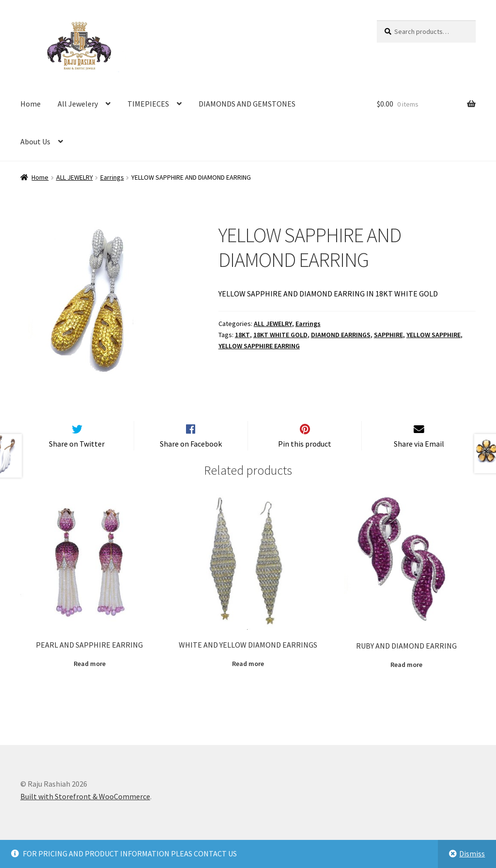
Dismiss (472, 853)
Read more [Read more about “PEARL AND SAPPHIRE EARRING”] (90, 680)
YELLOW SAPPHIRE (434, 335)
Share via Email (419, 460)
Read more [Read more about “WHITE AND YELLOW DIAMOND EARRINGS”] (248, 680)
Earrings (112, 177)
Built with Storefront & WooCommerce (85, 812)
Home (31, 104)
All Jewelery (78, 104)
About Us (35, 141)
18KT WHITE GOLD (280, 335)
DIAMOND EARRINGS (341, 335)
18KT (242, 335)
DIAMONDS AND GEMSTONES (247, 104)
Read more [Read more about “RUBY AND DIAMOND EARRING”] (406, 681)
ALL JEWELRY (75, 177)
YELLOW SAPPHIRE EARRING (259, 346)
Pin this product (305, 460)
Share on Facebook (191, 460)
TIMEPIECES (148, 104)
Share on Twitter (77, 460)
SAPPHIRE (388, 335)
